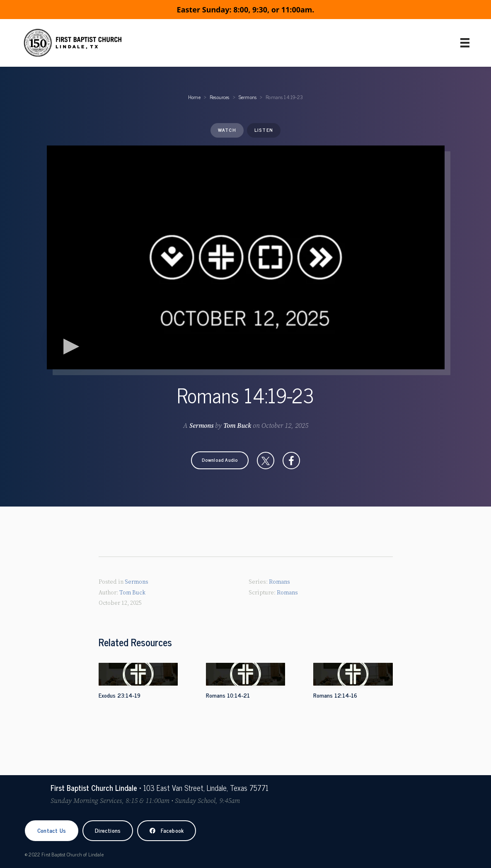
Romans (279, 582)
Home (194, 97)
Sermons (248, 97)
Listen (264, 130)
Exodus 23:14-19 (120, 695)
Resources (220, 97)
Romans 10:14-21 (228, 695)
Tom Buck (237, 426)
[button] (220, 460)
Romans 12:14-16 (335, 695)
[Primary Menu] (465, 43)
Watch (227, 130)
